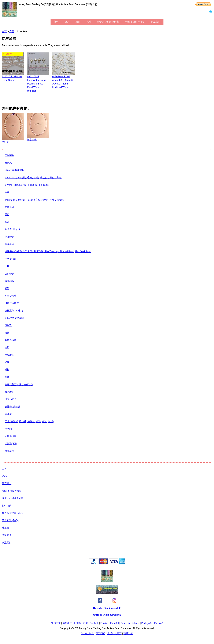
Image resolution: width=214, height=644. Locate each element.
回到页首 (101, 633)
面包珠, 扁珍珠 (12, 229)
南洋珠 (8, 414)
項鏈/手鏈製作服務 (135, 22)
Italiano (136, 623)
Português (147, 623)
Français (125, 623)
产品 (12, 32)
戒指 (7, 370)
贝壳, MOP (10, 399)
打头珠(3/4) (11, 444)
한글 (85, 623)
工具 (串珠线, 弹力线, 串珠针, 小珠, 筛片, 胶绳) (29, 421)
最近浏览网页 (114, 633)
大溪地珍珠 (11, 436)
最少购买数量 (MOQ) (13, 513)
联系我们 (156, 22)
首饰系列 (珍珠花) (14, 311)
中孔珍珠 (9, 237)
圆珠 (7, 377)
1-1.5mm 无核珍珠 (14, 318)
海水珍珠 (9, 392)
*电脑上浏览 (87, 633)
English (104, 623)
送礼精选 (9, 281)
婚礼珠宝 (9, 451)
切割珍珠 (9, 274)
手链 (7, 214)
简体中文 (67, 623)
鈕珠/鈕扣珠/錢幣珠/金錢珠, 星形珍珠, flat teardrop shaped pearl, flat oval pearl (48, 251)
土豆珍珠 (9, 355)
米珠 (7, 362)
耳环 (7, 266)
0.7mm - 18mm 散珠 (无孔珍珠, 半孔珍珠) (27, 185)
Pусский (158, 623)
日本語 (78, 623)
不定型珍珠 (11, 296)
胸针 (7, 222)
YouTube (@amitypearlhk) (107, 615)
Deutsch (94, 623)
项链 (7, 333)
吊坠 (7, 348)
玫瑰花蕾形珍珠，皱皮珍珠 (19, 385)
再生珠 (8, 325)
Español (114, 623)
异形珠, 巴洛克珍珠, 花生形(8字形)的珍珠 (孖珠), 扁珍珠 (34, 200)
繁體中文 (56, 623)
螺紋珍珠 (9, 244)
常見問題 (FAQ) (10, 520)
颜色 (78, 22)
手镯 (7, 192)
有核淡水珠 (11, 340)
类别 (67, 22)
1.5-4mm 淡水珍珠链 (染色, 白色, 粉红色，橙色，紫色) (33, 178)
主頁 (4, 32)
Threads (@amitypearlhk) (107, 608)
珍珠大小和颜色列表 (108, 22)
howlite (8, 429)
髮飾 (7, 288)
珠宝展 (5, 528)
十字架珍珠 (11, 259)
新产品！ (9, 163)
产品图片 (9, 155)
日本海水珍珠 (12, 303)
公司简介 (7, 535)
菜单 (56, 22)
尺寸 (89, 22)
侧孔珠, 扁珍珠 (12, 407)
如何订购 (7, 506)
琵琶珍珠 (9, 207)
